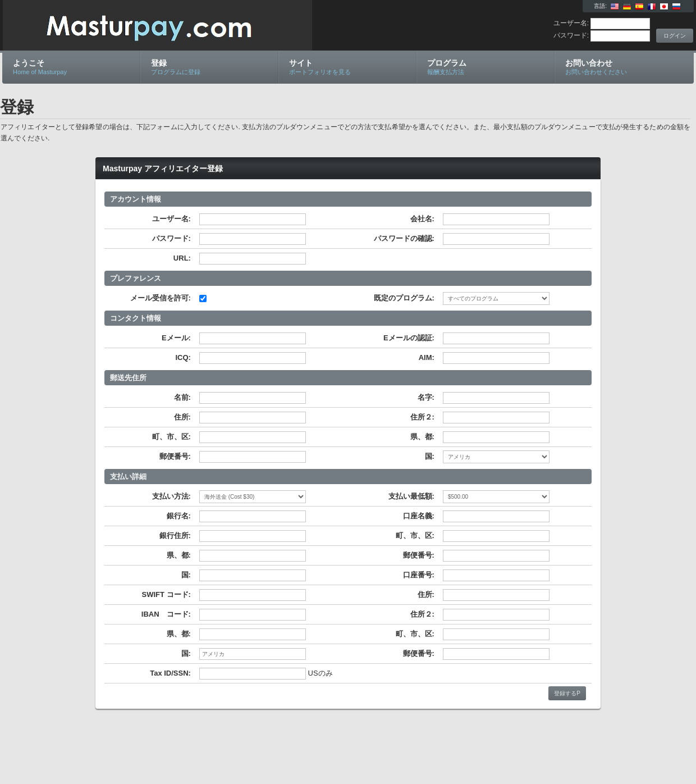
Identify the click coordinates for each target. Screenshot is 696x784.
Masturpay (136, 26)
